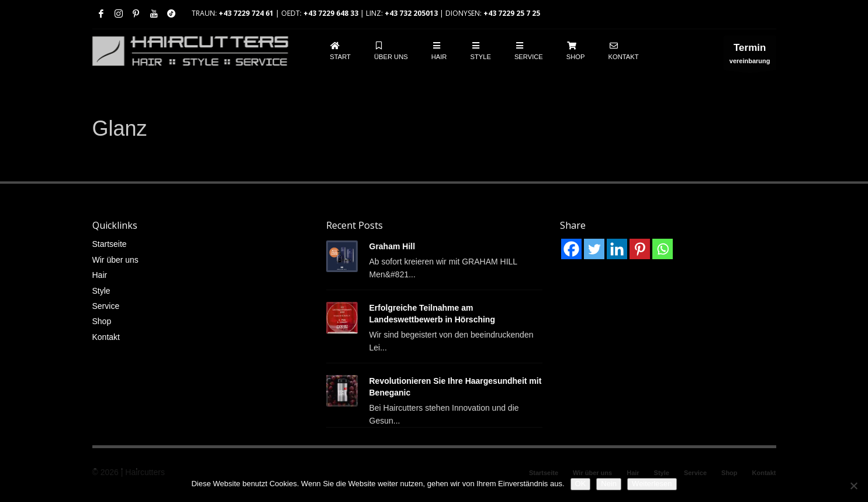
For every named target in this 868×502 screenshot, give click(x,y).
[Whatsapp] (663, 249)
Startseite (110, 244)
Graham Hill (392, 246)
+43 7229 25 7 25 (512, 13)
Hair (100, 275)
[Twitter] (594, 249)
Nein (609, 484)
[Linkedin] (617, 249)
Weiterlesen (652, 484)
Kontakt (106, 337)
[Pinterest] (640, 249)
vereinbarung (750, 56)
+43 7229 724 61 (246, 13)
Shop (102, 321)
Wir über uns (115, 260)
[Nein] (853, 486)
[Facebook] (571, 249)
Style (101, 291)
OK (581, 484)
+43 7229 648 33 (331, 13)
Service (106, 306)
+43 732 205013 (411, 13)
